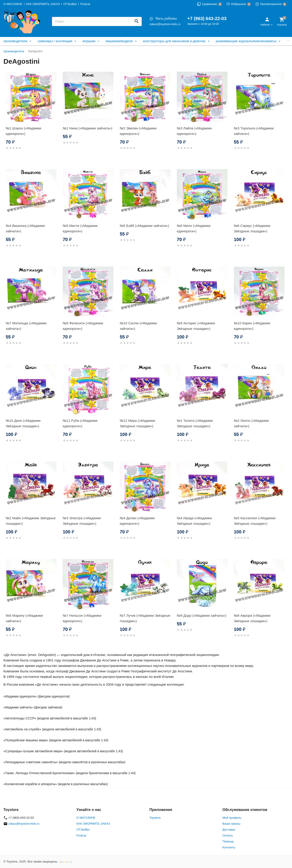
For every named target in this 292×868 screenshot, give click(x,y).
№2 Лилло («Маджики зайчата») (251, 423)
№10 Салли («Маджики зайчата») (138, 326)
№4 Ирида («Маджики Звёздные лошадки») (194, 521)
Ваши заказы (231, 824)
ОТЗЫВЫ (70, 4)
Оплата (228, 835)
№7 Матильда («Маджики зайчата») (26, 326)
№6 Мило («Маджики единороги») (194, 228)
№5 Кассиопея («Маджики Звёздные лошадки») (255, 521)
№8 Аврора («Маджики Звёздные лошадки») (252, 618)
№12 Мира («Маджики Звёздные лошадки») (137, 423)
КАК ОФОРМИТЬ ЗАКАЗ (43, 4)
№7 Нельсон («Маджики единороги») (82, 618)
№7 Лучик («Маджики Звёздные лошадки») (145, 618)
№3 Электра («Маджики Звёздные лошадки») (82, 521)
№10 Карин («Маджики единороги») (252, 326)
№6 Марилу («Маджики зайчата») (24, 618)
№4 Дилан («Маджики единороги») (137, 521)
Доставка (229, 830)
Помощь (228, 841)
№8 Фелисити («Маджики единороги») (83, 326)
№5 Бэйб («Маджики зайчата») (144, 226)
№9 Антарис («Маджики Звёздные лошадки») (196, 326)
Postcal (85, 4)
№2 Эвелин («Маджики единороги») (138, 131)
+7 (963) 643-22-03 (207, 18)
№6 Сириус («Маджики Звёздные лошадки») (252, 228)
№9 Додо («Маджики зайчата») (202, 615)
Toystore (155, 818)
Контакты (229, 847)
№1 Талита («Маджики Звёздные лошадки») (195, 423)
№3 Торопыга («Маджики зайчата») (254, 131)
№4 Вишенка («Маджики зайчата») (25, 228)
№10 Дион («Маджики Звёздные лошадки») (23, 423)
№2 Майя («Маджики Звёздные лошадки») (31, 521)
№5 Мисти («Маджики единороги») (80, 228)
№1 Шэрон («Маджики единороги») (23, 131)
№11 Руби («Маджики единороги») (80, 423)
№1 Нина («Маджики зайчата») (87, 128)
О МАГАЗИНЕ (13, 4)
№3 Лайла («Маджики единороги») (194, 131)
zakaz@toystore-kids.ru (165, 24)
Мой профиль (232, 818)
